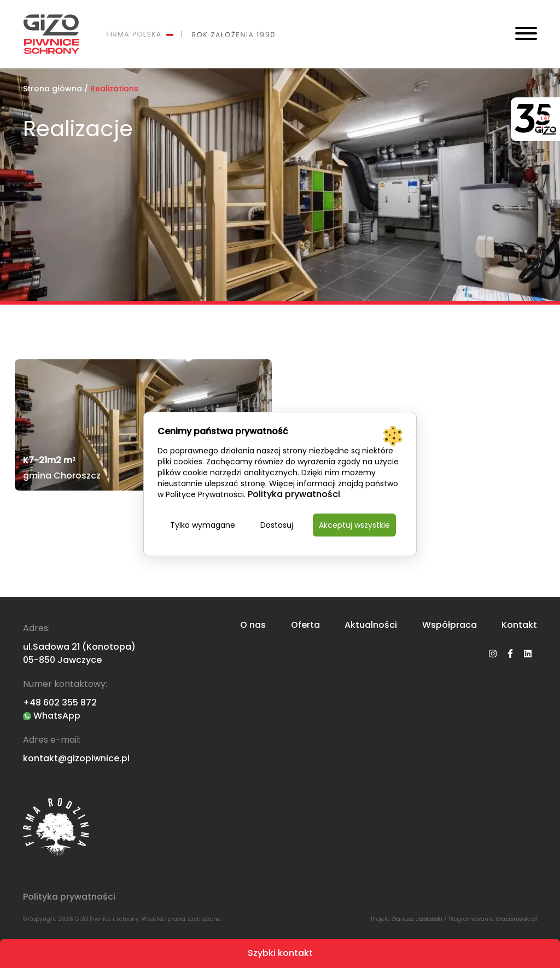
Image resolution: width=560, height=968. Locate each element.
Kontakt (519, 625)
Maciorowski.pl (517, 919)
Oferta (305, 625)
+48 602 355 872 (60, 702)
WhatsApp (52, 716)
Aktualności (371, 625)
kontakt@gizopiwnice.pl (76, 758)
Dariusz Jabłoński (417, 919)
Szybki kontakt (280, 953)
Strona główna (52, 89)
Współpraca (450, 625)
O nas (253, 625)
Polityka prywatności (69, 897)
